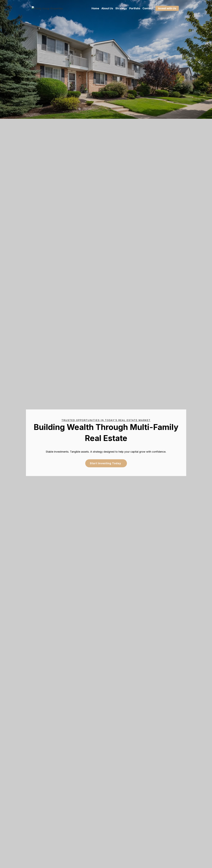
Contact (148, 8)
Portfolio (135, 8)
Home (95, 8)
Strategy (121, 8)
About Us (107, 8)
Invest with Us (167, 8)
